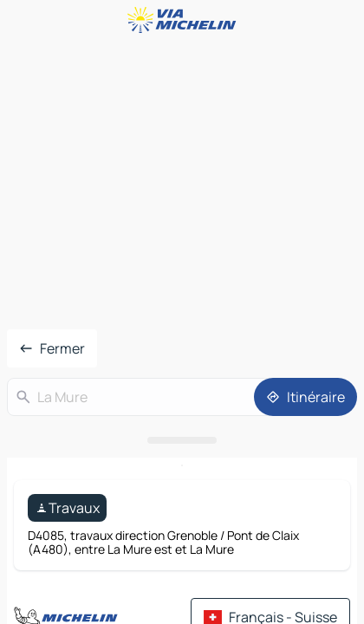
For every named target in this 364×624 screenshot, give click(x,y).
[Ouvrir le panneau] (182, 440)
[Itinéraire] (305, 397)
